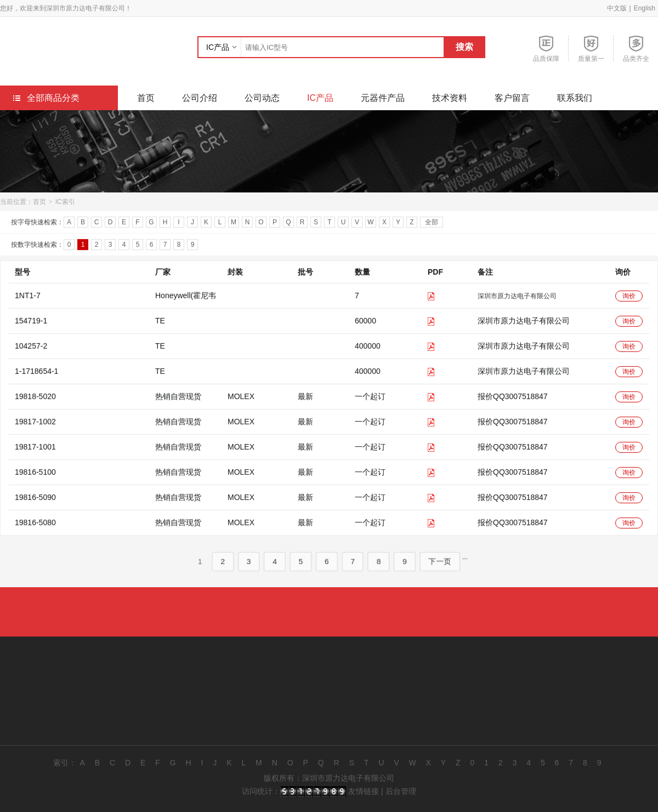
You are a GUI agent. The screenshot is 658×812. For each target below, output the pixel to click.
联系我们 (575, 98)
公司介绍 (200, 98)
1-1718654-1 (36, 382)
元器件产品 (383, 98)
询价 (629, 306)
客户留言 (512, 98)
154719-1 (31, 331)
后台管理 (401, 791)
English (645, 8)
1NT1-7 (28, 306)
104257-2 (31, 356)
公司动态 (262, 98)
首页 (146, 98)
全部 (432, 224)
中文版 (617, 8)
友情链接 (364, 791)
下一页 (434, 572)
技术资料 (450, 98)
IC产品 (218, 47)
